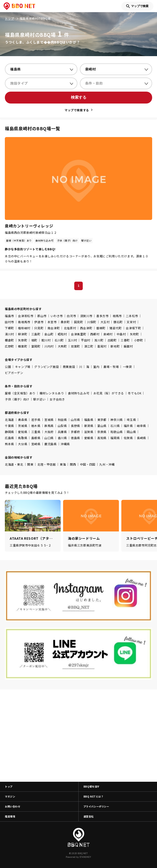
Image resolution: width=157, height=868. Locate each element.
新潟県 (89, 426)
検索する (79, 97)
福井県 (128, 426)
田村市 (9, 322)
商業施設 (69, 367)
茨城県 (23, 426)
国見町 (79, 322)
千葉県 (9, 426)
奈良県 (102, 432)
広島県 (9, 438)
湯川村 (9, 334)
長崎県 (141, 438)
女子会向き (57, 399)
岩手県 (36, 420)
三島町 (36, 334)
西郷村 (95, 334)
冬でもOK (135, 393)
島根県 (36, 438)
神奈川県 (116, 420)
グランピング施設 (46, 367)
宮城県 (49, 420)
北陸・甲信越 (47, 464)
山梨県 (62, 426)
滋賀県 (89, 432)
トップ (9, 786)
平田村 (86, 340)
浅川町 (99, 340)
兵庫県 (62, 432)
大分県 (23, 444)
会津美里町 (78, 334)
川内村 (49, 346)
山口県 (49, 438)
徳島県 (75, 438)
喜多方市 (102, 316)
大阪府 (49, 432)
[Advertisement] (78, 736)
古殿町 (112, 340)
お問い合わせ (13, 806)
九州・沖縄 (107, 464)
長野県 (75, 426)
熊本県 (9, 444)
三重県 (36, 432)
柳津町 (23, 334)
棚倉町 (9, 340)
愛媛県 (89, 438)
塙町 (34, 340)
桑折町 (65, 322)
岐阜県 (141, 426)
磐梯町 (101, 328)
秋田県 (62, 420)
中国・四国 (88, 464)
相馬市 (117, 316)
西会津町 (86, 328)
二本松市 (132, 316)
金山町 (49, 334)
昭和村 (62, 334)
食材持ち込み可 (79, 393)
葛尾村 (102, 346)
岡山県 (131, 432)
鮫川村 (46, 340)
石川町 (59, 340)
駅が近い (39, 399)
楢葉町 (23, 346)
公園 (8, 367)
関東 (30, 464)
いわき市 (57, 316)
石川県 (115, 426)
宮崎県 (36, 444)
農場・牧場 (111, 367)
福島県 (89, 420)
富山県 (102, 426)
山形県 (75, 420)
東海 (63, 464)
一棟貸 (127, 367)
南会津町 (54, 328)
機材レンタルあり (52, 393)
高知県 (102, 438)
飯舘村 (128, 346)
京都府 (75, 432)
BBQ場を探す (92, 786)
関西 (73, 464)
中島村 (121, 334)
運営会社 (89, 816)
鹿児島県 (50, 444)
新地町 (115, 346)
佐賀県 (128, 438)
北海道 (9, 420)
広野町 (9, 346)
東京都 (102, 420)
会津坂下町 (133, 328)
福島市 (9, 316)
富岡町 (36, 346)
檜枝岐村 (24, 328)
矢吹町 (134, 334)
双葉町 (75, 346)
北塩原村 (70, 328)
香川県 (62, 438)
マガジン (10, 796)
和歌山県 (116, 432)
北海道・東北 (14, 464)
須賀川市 (86, 316)
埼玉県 (131, 420)
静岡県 (9, 432)
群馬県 (49, 426)
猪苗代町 (116, 328)
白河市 (71, 316)
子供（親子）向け (17, 399)
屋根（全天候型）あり (20, 393)
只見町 (39, 328)
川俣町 (92, 322)
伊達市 (39, 322)
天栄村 (131, 322)
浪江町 (89, 346)
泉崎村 (108, 334)
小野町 (139, 340)
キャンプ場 (23, 367)
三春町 (125, 340)
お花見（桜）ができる (109, 393)
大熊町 (62, 346)
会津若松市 (26, 316)
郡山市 (42, 316)
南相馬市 (24, 322)
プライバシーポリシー (96, 806)
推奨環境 (10, 816)
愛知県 (23, 432)
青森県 (23, 420)
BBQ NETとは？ (94, 796)
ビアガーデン (14, 373)
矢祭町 (23, 340)
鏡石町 (118, 322)
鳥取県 (23, 438)
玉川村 (73, 340)
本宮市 (52, 322)
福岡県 (115, 438)
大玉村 (105, 322)
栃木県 (36, 426)
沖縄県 (65, 444)
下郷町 (9, 328)
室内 (96, 367)
